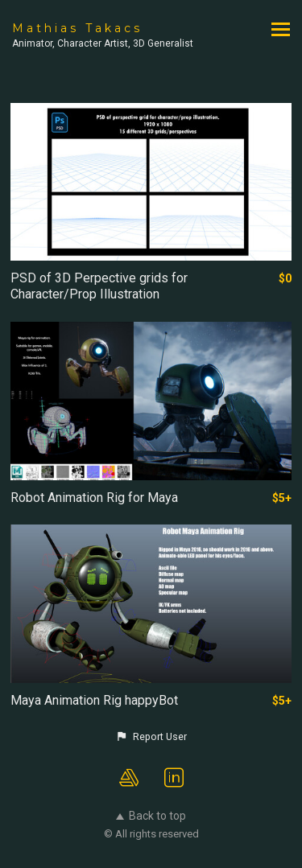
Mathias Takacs (77, 28)
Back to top (151, 816)
